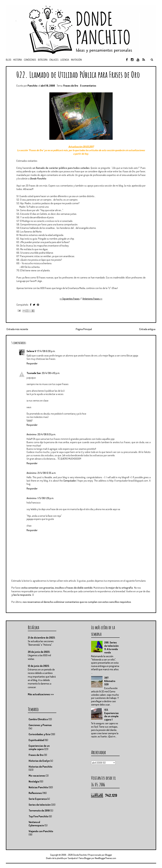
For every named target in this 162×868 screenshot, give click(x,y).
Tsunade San (34, 373)
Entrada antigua (147, 329)
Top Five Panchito (39, 816)
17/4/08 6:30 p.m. (46, 351)
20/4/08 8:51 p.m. (47, 434)
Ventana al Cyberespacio (36, 824)
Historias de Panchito (40, 767)
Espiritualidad (36, 740)
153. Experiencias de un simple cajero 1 (111, 715)
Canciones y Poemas (40, 725)
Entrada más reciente (17, 329)
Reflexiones (35, 793)
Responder (32, 363)
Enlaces (54, 60)
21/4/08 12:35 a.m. (47, 473)
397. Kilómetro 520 (110, 681)
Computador (70, 481)
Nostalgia (34, 781)
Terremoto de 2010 (39, 811)
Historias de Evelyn (39, 761)
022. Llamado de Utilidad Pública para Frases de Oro (78, 74)
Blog (9, 60)
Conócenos (30, 60)
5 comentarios (88, 86)
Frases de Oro (71, 86)
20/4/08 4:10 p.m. (51, 373)
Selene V (31, 351)
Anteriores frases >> (92, 299)
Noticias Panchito (38, 787)
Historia (18, 60)
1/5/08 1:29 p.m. (46, 498)
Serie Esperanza (38, 799)
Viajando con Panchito (41, 831)
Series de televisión (40, 805)
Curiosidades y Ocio (39, 734)
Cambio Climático (38, 719)
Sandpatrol (73, 858)
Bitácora (43, 60)
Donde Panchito (80, 855)
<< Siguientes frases (70, 299)
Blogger (109, 855)
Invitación (76, 60)
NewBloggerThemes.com (106, 858)
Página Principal (84, 329)
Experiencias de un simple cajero (39, 747)
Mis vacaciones (37, 776)
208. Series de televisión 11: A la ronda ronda (111, 647)
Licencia (65, 60)
